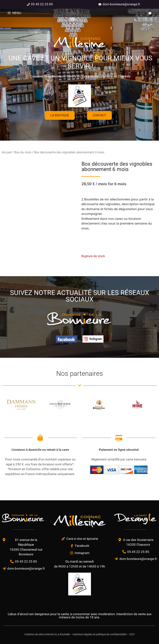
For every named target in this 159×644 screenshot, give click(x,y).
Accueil (7, 152)
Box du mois (23, 152)
